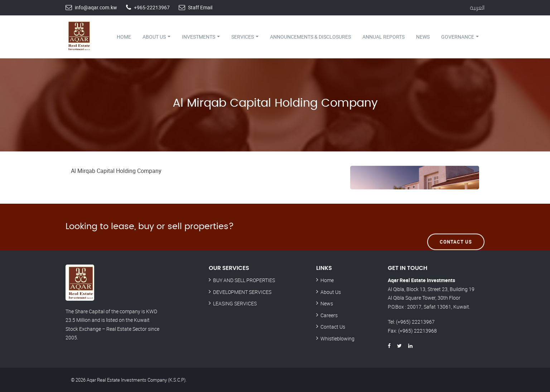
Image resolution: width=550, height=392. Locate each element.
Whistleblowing (337, 338)
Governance (460, 37)
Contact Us (456, 227)
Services (245, 37)
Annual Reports (383, 37)
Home (124, 37)
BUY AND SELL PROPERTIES (244, 280)
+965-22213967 (152, 7)
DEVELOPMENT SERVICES (242, 292)
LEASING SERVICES (235, 303)
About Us (156, 37)
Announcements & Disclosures (310, 37)
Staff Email (200, 7)
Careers (329, 315)
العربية (477, 8)
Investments (201, 37)
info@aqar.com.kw (96, 7)
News (423, 37)
